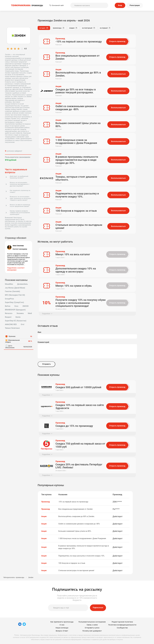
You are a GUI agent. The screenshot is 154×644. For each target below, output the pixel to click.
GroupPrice (9, 299)
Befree (8, 306)
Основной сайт (57, 5)
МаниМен (9, 284)
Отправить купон (92, 628)
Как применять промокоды (62, 622)
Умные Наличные (12, 328)
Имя (39, 332)
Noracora (9, 313)
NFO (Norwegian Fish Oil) (15, 295)
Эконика (20, 313)
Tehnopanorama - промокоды (14, 577)
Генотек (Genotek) (12, 291)
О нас (62, 625)
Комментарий (43, 342)
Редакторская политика (122, 622)
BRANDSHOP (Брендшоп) (15, 310)
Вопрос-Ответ (62, 631)
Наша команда (62, 628)
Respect (8, 317)
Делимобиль (22, 284)
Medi (30, 313)
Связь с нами (92, 625)
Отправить (46, 364)
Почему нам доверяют (92, 631)
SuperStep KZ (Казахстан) (16, 321)
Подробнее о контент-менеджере (16, 269)
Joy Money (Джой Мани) (15, 288)
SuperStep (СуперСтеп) (14, 302)
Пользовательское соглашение (92, 622)
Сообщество (122, 628)
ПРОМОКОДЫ (27, 5)
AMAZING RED (11, 324)
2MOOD (25, 306)
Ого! (23, 324)
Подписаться (98, 608)
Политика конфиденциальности (122, 625)
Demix (18, 317)
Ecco (16, 306)
